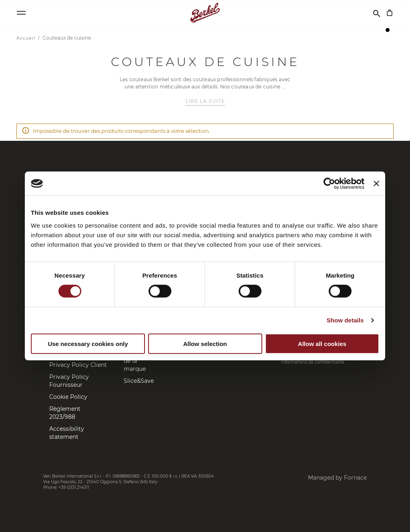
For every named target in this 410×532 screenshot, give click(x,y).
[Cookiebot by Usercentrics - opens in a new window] (329, 184)
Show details (345, 320)
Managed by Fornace (337, 478)
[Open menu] (21, 13)
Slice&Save (139, 381)
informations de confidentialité (313, 362)
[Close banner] (376, 184)
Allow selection (205, 344)
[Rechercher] (377, 13)
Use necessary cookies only (88, 344)
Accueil (27, 38)
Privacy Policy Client (78, 365)
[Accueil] (205, 13)
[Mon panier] (390, 13)
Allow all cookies (322, 344)
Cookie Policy (68, 397)
